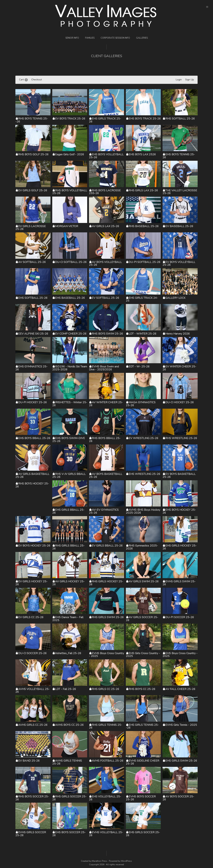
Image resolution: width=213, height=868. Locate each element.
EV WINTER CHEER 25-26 (179, 368)
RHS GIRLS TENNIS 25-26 (106, 726)
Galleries (142, 38)
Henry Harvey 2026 (178, 334)
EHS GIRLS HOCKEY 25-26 (180, 547)
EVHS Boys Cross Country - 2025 (106, 655)
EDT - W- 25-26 (139, 367)
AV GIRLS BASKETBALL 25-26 (32, 475)
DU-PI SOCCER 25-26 (180, 617)
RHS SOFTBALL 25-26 (180, 119)
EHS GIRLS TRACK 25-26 (105, 120)
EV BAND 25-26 (29, 761)
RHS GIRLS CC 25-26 (105, 689)
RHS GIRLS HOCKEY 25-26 (106, 583)
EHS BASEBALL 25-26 (70, 298)
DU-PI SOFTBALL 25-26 (145, 262)
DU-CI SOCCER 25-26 (32, 653)
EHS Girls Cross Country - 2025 (143, 655)
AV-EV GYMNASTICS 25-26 (104, 511)
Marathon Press (100, 861)
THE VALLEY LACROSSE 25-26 (180, 192)
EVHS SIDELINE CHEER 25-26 (142, 762)
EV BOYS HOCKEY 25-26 (34, 546)
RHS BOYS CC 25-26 (142, 689)
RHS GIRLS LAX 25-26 (143, 190)
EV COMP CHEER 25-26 (71, 334)
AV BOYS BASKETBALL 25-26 (106, 475)
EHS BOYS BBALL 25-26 (34, 438)
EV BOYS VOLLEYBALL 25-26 (179, 264)
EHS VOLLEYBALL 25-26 (105, 798)
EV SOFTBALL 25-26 (105, 298)
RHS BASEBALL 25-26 (144, 226)
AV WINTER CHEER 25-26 (106, 404)
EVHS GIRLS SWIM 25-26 (179, 583)
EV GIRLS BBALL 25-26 (107, 546)
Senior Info (72, 38)
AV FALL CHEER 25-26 (180, 689)
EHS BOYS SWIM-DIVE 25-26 (69, 440)
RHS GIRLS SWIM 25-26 (108, 617)
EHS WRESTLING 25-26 (144, 474)
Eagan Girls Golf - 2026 (70, 154)
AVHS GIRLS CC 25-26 (33, 725)
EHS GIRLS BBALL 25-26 (68, 511)
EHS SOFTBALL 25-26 (33, 298)
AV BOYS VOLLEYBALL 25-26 (105, 264)
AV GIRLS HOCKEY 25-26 (68, 583)
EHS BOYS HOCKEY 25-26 (179, 511)
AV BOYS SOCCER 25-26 (178, 798)
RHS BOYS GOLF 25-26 (33, 154)
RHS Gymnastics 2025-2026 (142, 547)
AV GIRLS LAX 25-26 (105, 226)
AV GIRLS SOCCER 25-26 (142, 619)
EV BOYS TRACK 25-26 (70, 119)
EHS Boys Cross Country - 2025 (180, 655)
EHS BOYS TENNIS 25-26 (179, 156)
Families (90, 38)
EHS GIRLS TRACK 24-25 (142, 299)
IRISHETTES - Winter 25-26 (70, 404)
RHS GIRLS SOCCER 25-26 (69, 798)
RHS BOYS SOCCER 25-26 (32, 798)
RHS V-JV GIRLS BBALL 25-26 (69, 475)
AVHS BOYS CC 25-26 (69, 725)
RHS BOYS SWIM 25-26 (107, 334)
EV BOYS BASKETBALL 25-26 (179, 475)
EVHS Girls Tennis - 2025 (181, 725)
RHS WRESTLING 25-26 (181, 438)
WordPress (126, 861)
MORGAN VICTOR (67, 226)
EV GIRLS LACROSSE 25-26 (31, 228)
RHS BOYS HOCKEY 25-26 (32, 485)
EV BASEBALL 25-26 (179, 226)
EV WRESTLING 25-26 (143, 438)
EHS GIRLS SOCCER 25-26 (143, 834)
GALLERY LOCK (175, 298)
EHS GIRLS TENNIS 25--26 (142, 726)
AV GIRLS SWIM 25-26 (144, 581)
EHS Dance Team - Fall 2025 (68, 619)
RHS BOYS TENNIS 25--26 (32, 120)
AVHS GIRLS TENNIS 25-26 (67, 762)
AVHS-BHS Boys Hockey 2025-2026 (143, 511)
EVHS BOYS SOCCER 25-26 (141, 798)
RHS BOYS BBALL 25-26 (105, 440)
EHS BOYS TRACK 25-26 (145, 119)
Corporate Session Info (115, 38)
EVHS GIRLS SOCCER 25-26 (31, 834)
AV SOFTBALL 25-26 (32, 262)
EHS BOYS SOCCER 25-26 (69, 834)
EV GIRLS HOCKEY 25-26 (31, 583)
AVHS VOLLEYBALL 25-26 (33, 691)
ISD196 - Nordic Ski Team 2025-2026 (70, 368)
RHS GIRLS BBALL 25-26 (68, 547)
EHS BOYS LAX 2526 (142, 154)
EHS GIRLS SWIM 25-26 (181, 761)
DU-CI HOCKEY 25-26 (180, 402)
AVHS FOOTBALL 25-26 (108, 761)
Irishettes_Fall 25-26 (68, 653)
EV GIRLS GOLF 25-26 (33, 190)
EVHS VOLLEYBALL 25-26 (106, 834)
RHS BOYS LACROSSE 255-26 (105, 192)
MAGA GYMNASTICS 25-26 (141, 404)
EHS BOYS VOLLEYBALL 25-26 (106, 156)
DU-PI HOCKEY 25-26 (33, 402)
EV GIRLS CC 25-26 (31, 617)
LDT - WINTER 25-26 (142, 334)
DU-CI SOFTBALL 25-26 (71, 262)
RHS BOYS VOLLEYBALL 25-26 (70, 192)
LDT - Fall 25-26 (66, 689)
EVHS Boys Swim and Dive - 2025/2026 (104, 368)
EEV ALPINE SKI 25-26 (33, 334)
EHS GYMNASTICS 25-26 (31, 368)
